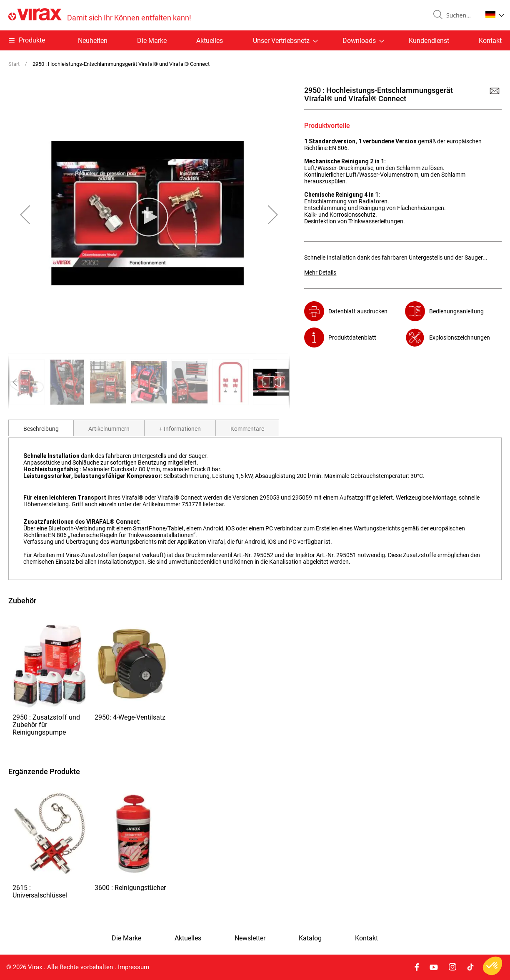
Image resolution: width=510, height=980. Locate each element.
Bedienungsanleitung (456, 311)
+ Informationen (180, 429)
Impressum (134, 967)
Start (14, 64)
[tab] (41, 428)
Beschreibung (41, 429)
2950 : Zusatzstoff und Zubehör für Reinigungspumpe (46, 725)
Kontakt (490, 41)
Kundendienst (429, 41)
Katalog (310, 938)
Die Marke (152, 41)
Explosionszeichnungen (460, 337)
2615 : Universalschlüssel (40, 891)
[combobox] (461, 15)
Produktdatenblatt (352, 337)
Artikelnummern (109, 429)
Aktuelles (210, 41)
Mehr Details (320, 272)
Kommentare (247, 429)
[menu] (255, 40)
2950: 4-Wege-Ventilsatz (130, 717)
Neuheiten (93, 41)
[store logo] (100, 15)
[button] (495, 15)
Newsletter (250, 938)
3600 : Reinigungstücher (130, 888)
